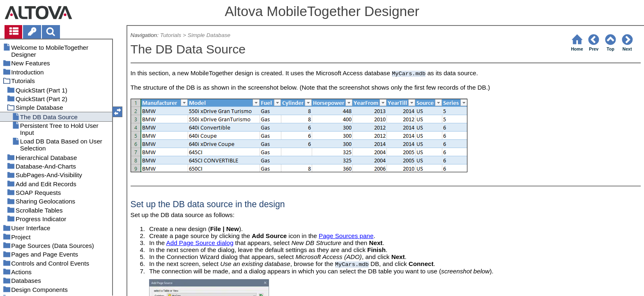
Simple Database (209, 35)
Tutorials (171, 35)
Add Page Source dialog (200, 243)
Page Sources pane (346, 236)
